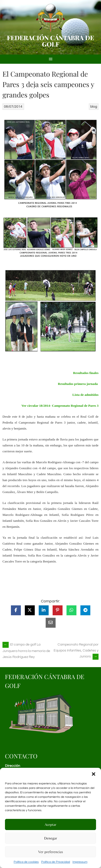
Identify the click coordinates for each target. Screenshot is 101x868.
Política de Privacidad (56, 862)
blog (94, 107)
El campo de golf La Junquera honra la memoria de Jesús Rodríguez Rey (26, 651)
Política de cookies (26, 862)
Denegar (51, 838)
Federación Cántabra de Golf (50, 41)
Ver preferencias (51, 852)
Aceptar (50, 824)
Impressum (80, 862)
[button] (94, 774)
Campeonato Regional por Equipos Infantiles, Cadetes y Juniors (76, 651)
